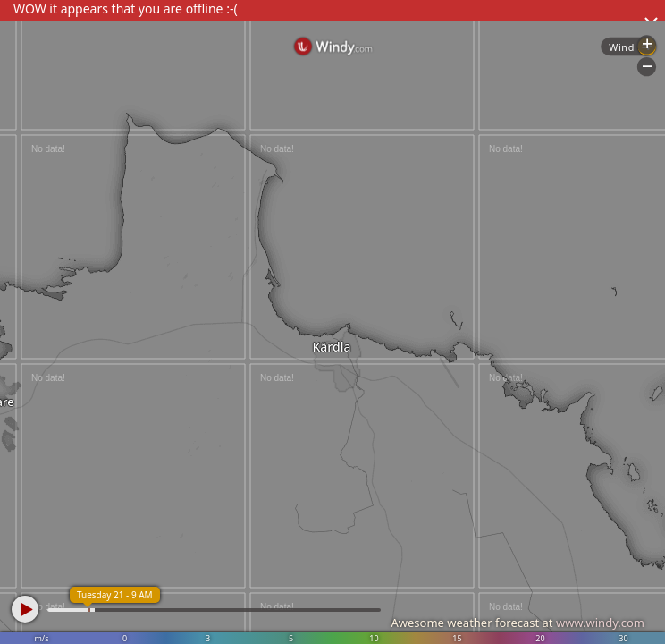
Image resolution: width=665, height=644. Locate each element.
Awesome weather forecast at (518, 623)
